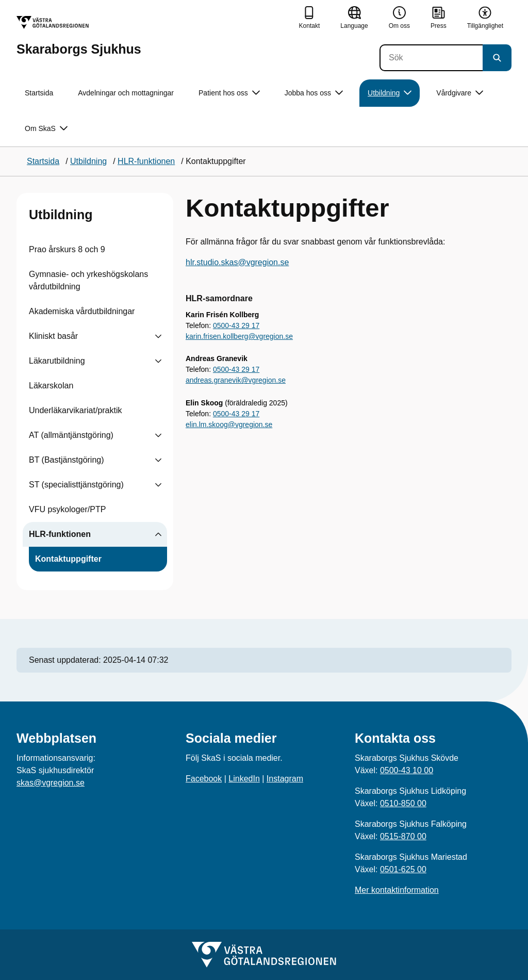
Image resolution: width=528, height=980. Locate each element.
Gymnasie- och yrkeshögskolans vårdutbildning (88, 280)
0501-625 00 (403, 869)
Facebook (204, 779)
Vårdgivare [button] (460, 93)
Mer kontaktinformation (397, 890)
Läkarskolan (51, 386)
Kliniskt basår (53, 336)
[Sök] (431, 58)
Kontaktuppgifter (68, 559)
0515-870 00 (403, 836)
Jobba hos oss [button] (314, 93)
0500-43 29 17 (236, 325)
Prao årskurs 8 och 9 (67, 249)
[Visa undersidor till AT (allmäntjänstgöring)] (158, 435)
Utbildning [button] (390, 93)
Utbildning (61, 215)
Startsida (39, 93)
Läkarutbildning (57, 361)
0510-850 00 (403, 803)
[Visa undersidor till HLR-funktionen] (158, 534)
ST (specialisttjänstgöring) (76, 485)
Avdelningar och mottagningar (126, 93)
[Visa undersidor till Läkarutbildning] (158, 361)
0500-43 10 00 (407, 770)
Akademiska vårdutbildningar (82, 311)
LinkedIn (244, 779)
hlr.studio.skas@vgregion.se (237, 262)
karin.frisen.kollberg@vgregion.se (239, 336)
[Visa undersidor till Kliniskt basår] (158, 336)
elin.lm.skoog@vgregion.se (229, 424)
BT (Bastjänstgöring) (67, 460)
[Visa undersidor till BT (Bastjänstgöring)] (158, 460)
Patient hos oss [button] (229, 93)
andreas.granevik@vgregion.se (236, 380)
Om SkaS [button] (46, 129)
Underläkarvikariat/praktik (76, 410)
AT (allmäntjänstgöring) (71, 435)
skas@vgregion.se (51, 783)
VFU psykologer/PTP (67, 509)
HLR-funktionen (60, 534)
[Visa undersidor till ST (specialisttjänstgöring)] (158, 485)
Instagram (285, 779)
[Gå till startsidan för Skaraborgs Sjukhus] (79, 36)
